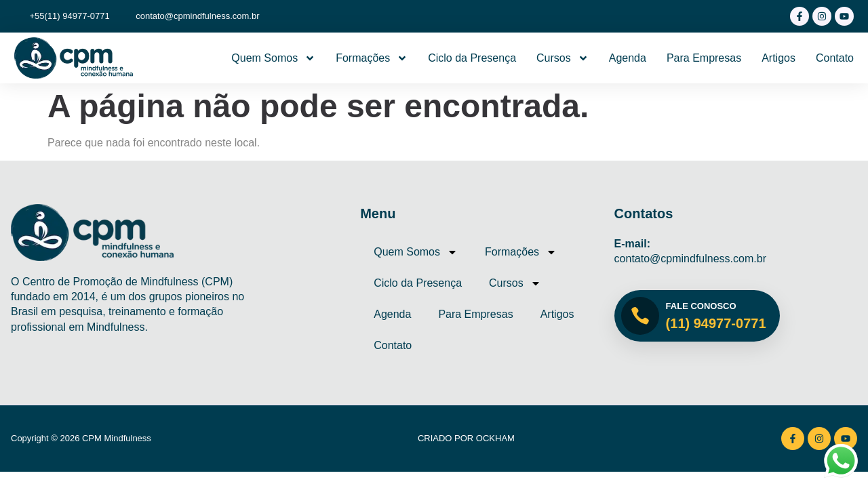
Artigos (778, 58)
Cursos (563, 58)
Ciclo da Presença (472, 58)
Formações (372, 58)
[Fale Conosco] (640, 316)
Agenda (628, 58)
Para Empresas (704, 58)
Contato (835, 58)
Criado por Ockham (466, 438)
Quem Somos (273, 58)
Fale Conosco (701, 306)
